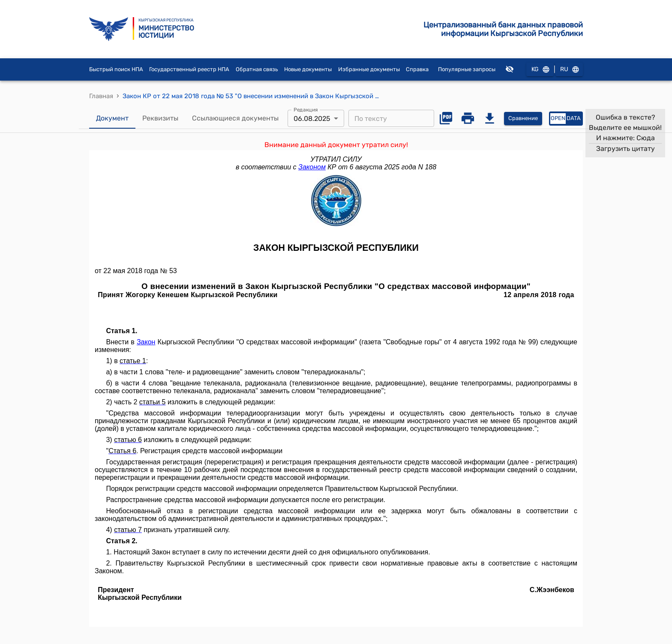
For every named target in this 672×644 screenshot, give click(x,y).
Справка (417, 69)
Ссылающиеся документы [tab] (235, 118)
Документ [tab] (112, 118)
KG (540, 70)
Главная (101, 96)
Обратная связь (257, 69)
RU (569, 70)
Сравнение (523, 119)
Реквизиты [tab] (160, 118)
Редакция (306, 110)
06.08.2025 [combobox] (312, 119)
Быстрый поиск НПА (116, 69)
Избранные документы (369, 69)
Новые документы (308, 69)
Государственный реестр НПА (189, 69)
